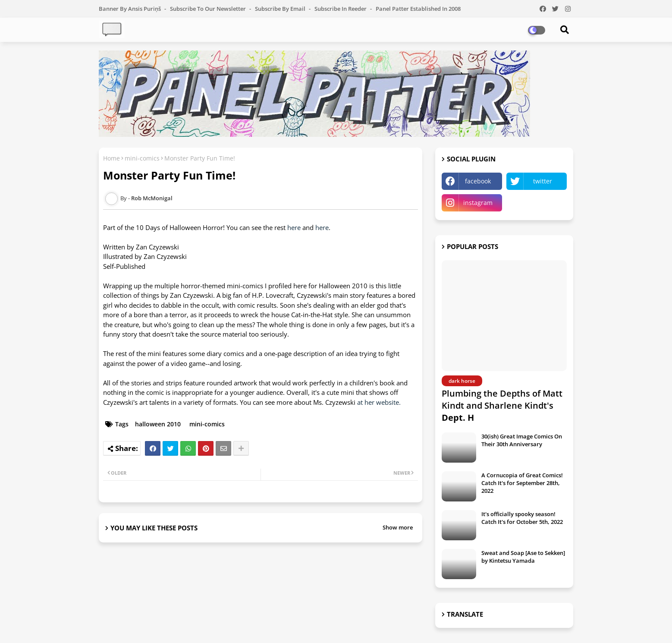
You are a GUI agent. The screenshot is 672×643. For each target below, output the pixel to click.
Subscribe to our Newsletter (209, 9)
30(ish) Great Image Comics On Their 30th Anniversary (522, 440)
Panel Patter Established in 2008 (418, 9)
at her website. (379, 402)
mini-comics (142, 158)
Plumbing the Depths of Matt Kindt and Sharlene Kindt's (502, 405)
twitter (543, 181)
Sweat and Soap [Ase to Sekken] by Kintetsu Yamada (523, 557)
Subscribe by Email (281, 9)
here (294, 227)
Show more (398, 527)
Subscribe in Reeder (341, 9)
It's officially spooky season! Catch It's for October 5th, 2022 (522, 518)
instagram (478, 203)
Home (111, 158)
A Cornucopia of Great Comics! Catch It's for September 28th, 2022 (522, 483)
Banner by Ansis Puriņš (130, 9)
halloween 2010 (158, 424)
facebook (478, 181)
